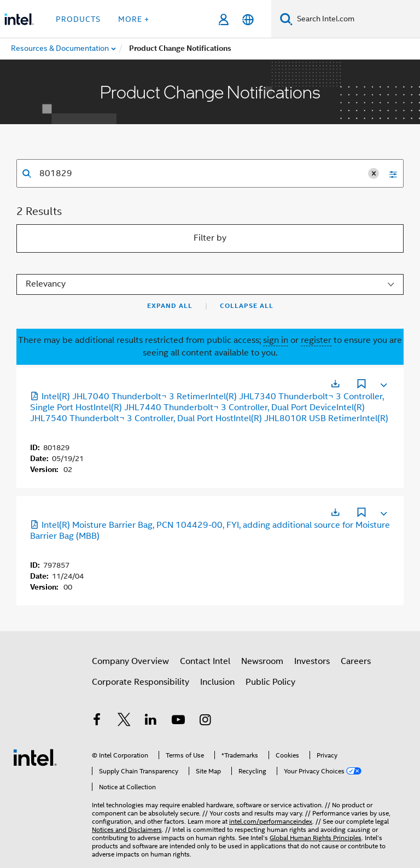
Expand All (170, 306)
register (316, 340)
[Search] (286, 19)
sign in (276, 340)
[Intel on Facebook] (97, 721)
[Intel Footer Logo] (35, 757)
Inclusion (217, 682)
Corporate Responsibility (141, 682)
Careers (356, 661)
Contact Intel (205, 661)
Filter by (210, 238)
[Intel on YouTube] (178, 721)
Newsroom (262, 661)
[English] (248, 19)
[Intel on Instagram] (205, 721)
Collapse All (247, 306)
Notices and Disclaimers (127, 829)
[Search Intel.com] (356, 19)
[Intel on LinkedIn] (151, 721)
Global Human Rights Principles (316, 838)
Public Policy (270, 682)
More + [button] (134, 19)
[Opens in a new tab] (335, 384)
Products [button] (78, 19)
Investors (312, 661)
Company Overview (130, 661)
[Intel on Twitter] (124, 721)
